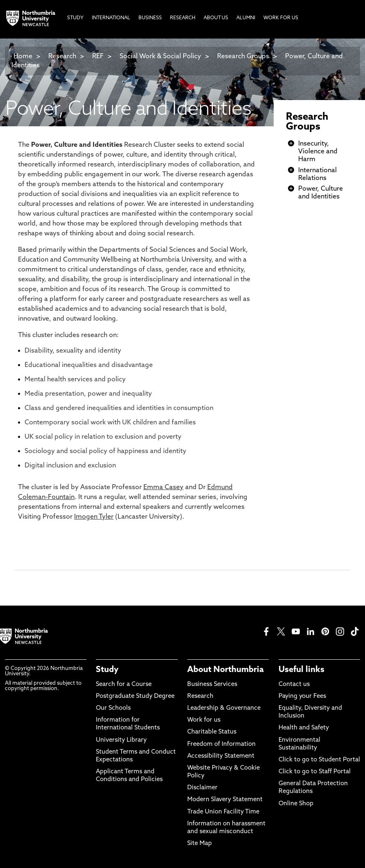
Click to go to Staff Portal (315, 772)
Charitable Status (212, 732)
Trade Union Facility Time (223, 812)
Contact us (294, 685)
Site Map (200, 844)
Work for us (204, 720)
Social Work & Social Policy (160, 57)
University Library (121, 740)
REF (98, 57)
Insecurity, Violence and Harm (318, 152)
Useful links (302, 670)
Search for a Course (124, 685)
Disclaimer (202, 788)
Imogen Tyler (94, 517)
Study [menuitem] (75, 18)
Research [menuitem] (183, 18)
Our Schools (113, 708)
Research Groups (243, 57)
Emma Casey (163, 488)
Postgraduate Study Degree (135, 696)
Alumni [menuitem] (246, 18)
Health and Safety (304, 728)
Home (23, 57)
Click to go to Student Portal (319, 760)
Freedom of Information (221, 744)
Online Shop (296, 804)
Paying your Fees (302, 696)
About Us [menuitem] (216, 18)
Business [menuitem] (150, 18)
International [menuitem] (111, 18)
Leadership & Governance (224, 708)
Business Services (212, 685)
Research (62, 57)
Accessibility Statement (221, 756)
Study (107, 670)
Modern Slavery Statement (225, 800)
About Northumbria (226, 670)
